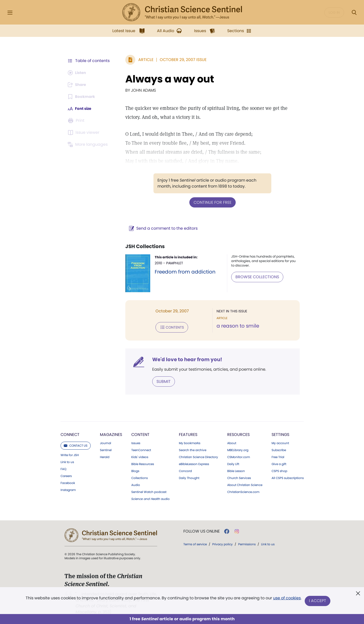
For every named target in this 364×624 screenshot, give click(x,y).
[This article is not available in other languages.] (89, 144)
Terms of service (195, 543)
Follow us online (202, 530)
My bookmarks (190, 442)
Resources (238, 434)
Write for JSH (70, 454)
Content (140, 434)
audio (150, 498)
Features (188, 434)
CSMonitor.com (239, 456)
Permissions (247, 543)
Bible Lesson (236, 470)
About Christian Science (245, 484)
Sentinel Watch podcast (149, 491)
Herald (105, 456)
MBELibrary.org (238, 449)
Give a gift (279, 463)
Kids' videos (140, 456)
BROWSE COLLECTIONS (256, 276)
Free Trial (278, 456)
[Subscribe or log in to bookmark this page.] (82, 97)
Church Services (239, 477)
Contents (169, 327)
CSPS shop (279, 470)
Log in (334, 12)
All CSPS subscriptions (288, 477)
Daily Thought (189, 477)
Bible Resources (143, 463)
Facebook (68, 482)
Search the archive (193, 449)
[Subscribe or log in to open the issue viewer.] (84, 133)
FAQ (63, 468)
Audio (136, 484)
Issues (136, 442)
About (232, 442)
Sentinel (106, 449)
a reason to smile (237, 326)
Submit (161, 381)
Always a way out (167, 79)
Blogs (135, 470)
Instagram (68, 489)
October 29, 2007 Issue (181, 60)
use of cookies (287, 599)
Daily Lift (233, 463)
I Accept (318, 601)
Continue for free (211, 202)
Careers (66, 475)
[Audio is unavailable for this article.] (78, 73)
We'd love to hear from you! (185, 359)
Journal (106, 442)
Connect (70, 434)
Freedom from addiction (183, 272)
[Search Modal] (354, 13)
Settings (280, 434)
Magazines (111, 434)
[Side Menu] (10, 13)
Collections (140, 477)
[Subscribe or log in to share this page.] (78, 85)
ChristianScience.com (243, 491)
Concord (185, 470)
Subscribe (279, 449)
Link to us (67, 461)
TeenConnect (141, 449)
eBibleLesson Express (194, 463)
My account (280, 442)
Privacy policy (222, 543)
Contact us (76, 445)
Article (143, 60)
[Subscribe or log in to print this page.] (77, 121)
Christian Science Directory (198, 456)
